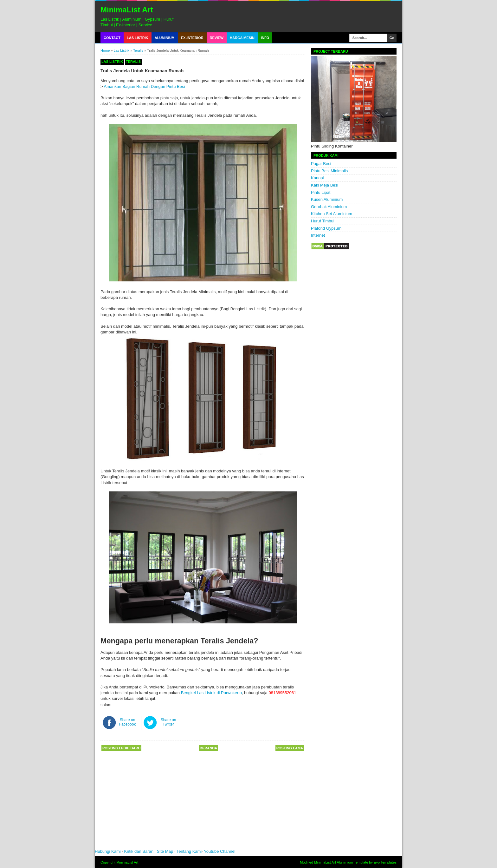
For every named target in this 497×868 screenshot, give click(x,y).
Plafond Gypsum (326, 228)
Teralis (138, 50)
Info (265, 38)
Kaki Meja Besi (325, 185)
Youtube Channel (219, 851)
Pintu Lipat (321, 192)
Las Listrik (138, 38)
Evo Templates (385, 862)
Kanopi (317, 178)
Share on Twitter (168, 722)
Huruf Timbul (323, 221)
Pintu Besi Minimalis (329, 171)
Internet (318, 235)
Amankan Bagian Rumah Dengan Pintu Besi (145, 86)
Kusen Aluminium (327, 199)
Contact (112, 38)
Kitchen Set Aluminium (332, 214)
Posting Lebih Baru (121, 748)
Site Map (165, 851)
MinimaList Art (127, 10)
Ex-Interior (192, 38)
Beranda (208, 748)
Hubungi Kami (108, 851)
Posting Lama (290, 748)
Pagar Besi (321, 164)
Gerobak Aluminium (329, 207)
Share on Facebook (128, 722)
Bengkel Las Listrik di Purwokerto (211, 693)
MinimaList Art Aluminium (334, 862)
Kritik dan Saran (139, 851)
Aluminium (165, 38)
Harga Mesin (242, 38)
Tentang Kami (189, 851)
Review (217, 38)
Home (105, 50)
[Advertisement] (190, 802)
